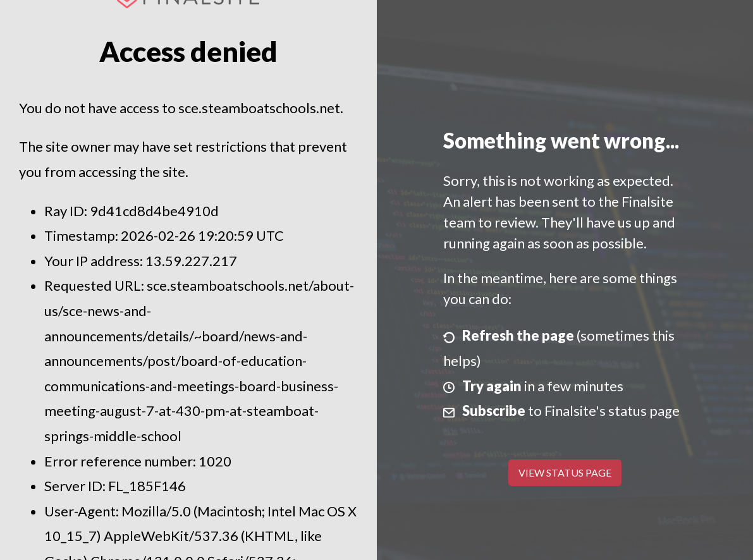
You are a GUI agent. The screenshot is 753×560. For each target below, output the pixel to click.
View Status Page (565, 472)
